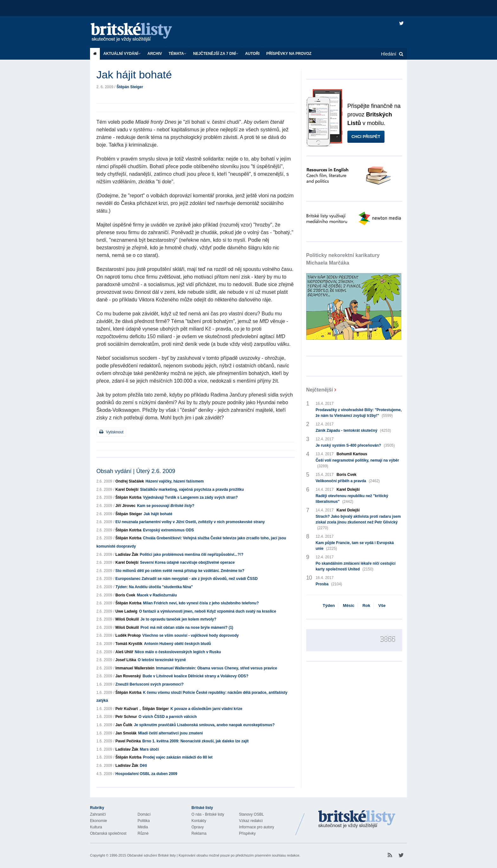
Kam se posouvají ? (166, 506)
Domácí (144, 814)
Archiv (155, 54)
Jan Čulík (124, 725)
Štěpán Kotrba (128, 497)
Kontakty (199, 821)
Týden (329, 605)
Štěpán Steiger (130, 87)
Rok (366, 605)
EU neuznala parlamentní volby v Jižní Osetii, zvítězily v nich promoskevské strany (190, 522)
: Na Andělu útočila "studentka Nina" (154, 587)
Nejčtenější (319, 390)
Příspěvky (247, 833)
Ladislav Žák (127, 555)
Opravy (198, 827)
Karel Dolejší (127, 490)
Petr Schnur (126, 717)
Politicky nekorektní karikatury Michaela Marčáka (343, 259)
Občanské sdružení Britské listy (151, 855)
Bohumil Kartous (352, 454)
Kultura (96, 827)
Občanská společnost (108, 833)
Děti (143, 766)
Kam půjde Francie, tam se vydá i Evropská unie (355, 546)
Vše (382, 605)
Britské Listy (357, 819)
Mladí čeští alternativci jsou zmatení (171, 733)
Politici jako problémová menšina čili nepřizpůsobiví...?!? (192, 555)
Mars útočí (149, 749)
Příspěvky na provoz (289, 54)
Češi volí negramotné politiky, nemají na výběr (357, 464)
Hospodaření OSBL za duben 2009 (146, 774)
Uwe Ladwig (126, 611)
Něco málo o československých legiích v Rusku (178, 652)
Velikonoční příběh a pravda (348, 481)
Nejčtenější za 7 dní (216, 54)
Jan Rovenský (128, 676)
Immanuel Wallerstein (135, 668)
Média (143, 827)
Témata (177, 54)
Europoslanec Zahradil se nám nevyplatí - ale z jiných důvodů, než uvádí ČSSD (187, 579)
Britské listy (138, 33)
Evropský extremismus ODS (168, 530)
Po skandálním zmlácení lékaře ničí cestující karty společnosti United (356, 567)
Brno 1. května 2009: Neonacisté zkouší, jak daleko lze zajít (195, 741)
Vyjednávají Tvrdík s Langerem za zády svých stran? (190, 497)
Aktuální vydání (122, 54)
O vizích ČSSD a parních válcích (168, 717)
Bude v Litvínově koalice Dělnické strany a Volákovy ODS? (196, 676)
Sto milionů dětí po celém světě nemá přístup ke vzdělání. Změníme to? (180, 571)
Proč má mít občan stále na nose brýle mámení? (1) (187, 628)
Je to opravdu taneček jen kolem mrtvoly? (178, 619)
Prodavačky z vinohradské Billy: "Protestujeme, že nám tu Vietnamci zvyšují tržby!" (359, 413)
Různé (143, 833)
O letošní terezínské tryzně (162, 660)
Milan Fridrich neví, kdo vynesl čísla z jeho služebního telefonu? (201, 603)
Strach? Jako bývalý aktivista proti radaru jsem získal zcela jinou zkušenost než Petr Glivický (358, 523)
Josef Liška (126, 660)
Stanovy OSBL (252, 814)
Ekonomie (98, 821)
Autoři (252, 54)
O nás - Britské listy (208, 814)
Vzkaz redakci (251, 821)
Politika (144, 821)
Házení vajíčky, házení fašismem (175, 481)
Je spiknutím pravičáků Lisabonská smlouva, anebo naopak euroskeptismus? (204, 725)
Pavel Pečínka (128, 741)
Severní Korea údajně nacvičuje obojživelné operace (187, 562)
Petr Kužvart (127, 709)
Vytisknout (111, 432)
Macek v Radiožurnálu (157, 595)
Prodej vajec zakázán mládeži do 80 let (178, 757)
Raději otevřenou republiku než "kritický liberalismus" (352, 499)
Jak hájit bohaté (158, 514)
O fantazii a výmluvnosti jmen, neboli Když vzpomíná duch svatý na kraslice (207, 611)
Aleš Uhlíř (124, 652)
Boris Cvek (125, 595)
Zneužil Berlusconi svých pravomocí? (149, 684)
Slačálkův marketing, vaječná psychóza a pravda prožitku (192, 490)
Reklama (199, 833)
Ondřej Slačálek (130, 481)
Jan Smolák (126, 733)
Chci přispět (366, 137)
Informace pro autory (257, 827)
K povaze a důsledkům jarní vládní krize (207, 709)
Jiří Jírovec (125, 506)
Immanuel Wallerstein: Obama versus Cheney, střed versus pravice (216, 668)
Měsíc (349, 605)
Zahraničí (98, 814)
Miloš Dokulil (127, 619)
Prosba (329, 584)
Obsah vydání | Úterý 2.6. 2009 (136, 471)
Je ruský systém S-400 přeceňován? (355, 445)
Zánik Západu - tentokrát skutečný (353, 431)
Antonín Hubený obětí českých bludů (177, 644)
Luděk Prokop (128, 635)
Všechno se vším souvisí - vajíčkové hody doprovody (190, 635)
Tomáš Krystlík (129, 644)
